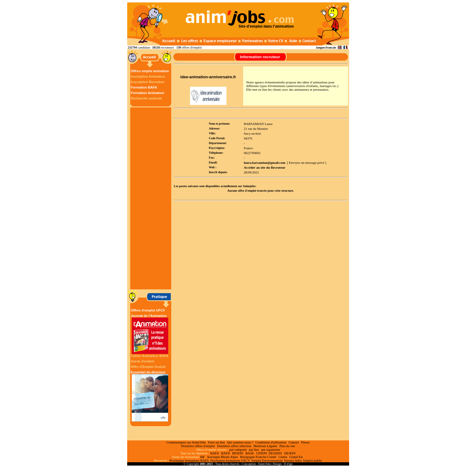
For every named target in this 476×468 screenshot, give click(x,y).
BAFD (225, 453)
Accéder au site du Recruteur (265, 167)
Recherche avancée (146, 98)
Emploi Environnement (267, 460)
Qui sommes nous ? (240, 442)
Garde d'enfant (143, 361)
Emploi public (313, 460)
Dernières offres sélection (234, 446)
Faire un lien (216, 442)
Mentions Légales (265, 446)
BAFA (215, 453)
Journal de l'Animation (150, 334)
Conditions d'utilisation (271, 442)
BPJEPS (238, 453)
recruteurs (167, 47)
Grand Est (296, 457)
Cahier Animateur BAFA (150, 356)
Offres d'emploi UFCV (148, 310)
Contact (294, 442)
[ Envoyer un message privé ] (306, 163)
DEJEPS (290, 453)
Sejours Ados (293, 460)
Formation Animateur (148, 93)
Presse (305, 442)
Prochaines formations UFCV (230, 460)
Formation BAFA (144, 87)
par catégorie (238, 449)
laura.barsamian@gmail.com (265, 163)
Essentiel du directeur (150, 396)
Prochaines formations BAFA (189, 460)
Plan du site (287, 446)
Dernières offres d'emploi (198, 446)
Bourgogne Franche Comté (258, 457)
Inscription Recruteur (148, 82)
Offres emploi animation (150, 71)
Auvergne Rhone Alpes (222, 457)
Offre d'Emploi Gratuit (148, 367)
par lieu (254, 449)
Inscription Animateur (148, 76)
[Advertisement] (151, 198)
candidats (144, 47)
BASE (250, 453)
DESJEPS (275, 453)
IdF (202, 457)
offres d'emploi (192, 47)
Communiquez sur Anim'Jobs (186, 442)
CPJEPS (262, 453)
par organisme (270, 449)
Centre (283, 457)
